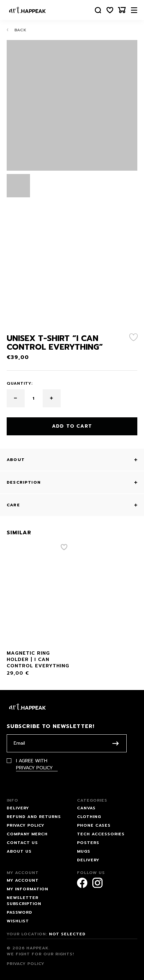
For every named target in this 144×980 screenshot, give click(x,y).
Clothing (89, 817)
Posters (88, 843)
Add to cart (72, 426)
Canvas (86, 808)
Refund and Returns (34, 817)
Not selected (67, 934)
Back (17, 30)
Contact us (22, 843)
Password (19, 912)
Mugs (84, 851)
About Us (19, 851)
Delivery (18, 808)
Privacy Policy (34, 768)
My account (23, 880)
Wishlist (18, 921)
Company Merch (27, 834)
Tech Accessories (101, 834)
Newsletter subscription (24, 901)
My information (27, 889)
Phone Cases (94, 825)
